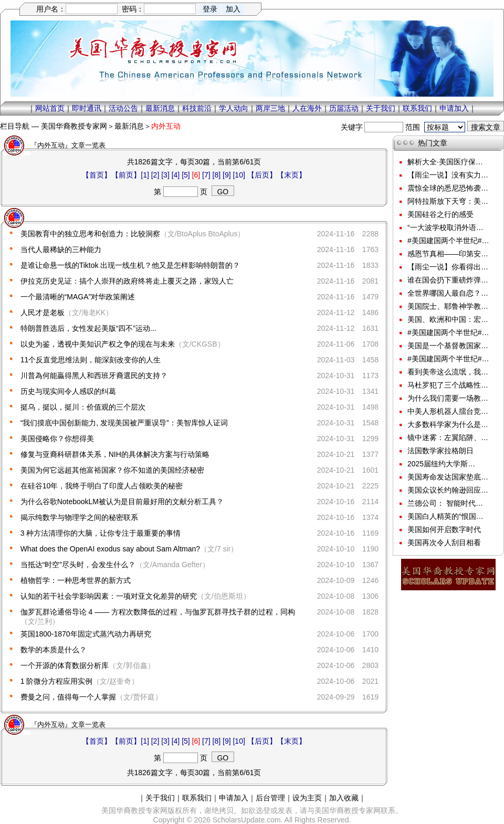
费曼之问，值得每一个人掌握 (68, 697)
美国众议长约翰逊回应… (448, 490)
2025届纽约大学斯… (441, 464)
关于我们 (381, 108)
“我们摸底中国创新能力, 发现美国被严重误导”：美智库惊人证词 (124, 423)
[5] (186, 175)
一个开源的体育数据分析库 (65, 665)
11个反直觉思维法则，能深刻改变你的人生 (91, 360)
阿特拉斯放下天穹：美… (448, 201)
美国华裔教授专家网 (74, 126)
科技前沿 (197, 108)
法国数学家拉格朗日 (440, 451)
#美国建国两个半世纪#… (448, 241)
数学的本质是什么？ (54, 650)
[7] (206, 175)
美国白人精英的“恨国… (445, 516)
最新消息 (160, 108)
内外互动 (166, 126)
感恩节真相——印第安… (448, 254)
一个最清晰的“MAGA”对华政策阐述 (78, 297)
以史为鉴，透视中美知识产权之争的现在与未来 (98, 344)
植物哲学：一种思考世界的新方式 (76, 580)
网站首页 (50, 108)
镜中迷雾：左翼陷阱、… (448, 437)
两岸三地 (270, 108)
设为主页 (307, 798)
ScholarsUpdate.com (247, 820)
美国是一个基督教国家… (448, 346)
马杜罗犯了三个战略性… (448, 385)
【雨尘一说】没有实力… (448, 175)
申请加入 (454, 108)
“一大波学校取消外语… (445, 227)
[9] (227, 175)
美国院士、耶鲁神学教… (448, 306)
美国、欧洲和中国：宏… (448, 319)
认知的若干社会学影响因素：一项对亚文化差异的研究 (109, 596)
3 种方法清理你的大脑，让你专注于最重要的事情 (101, 533)
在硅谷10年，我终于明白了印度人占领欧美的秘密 (102, 486)
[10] (239, 175)
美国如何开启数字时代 (444, 529)
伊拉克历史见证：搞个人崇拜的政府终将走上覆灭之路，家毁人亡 (127, 281)
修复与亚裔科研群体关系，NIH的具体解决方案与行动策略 (115, 454)
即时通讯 (87, 108)
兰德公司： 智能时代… (445, 503)
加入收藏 (344, 798)
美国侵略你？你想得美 (57, 439)
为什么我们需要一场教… (448, 398)
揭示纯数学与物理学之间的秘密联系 (79, 517)
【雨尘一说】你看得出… (448, 267)
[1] (145, 175)
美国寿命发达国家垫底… (448, 477)
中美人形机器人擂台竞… (448, 411)
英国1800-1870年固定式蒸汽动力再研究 (86, 634)
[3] (165, 175)
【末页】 (291, 175)
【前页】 (126, 175)
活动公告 (123, 108)
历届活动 (344, 108)
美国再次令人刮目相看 (444, 543)
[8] (217, 175)
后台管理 (270, 798)
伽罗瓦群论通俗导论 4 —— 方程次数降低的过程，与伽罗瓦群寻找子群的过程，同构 (158, 612)
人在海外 (307, 108)
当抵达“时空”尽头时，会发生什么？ (78, 565)
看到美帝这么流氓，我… (448, 372)
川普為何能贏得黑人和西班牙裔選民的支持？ (94, 376)
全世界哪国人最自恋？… (448, 293)
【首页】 (97, 175)
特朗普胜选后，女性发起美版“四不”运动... (88, 328)
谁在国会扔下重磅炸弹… (448, 280)
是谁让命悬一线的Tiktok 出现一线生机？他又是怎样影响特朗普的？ (130, 265)
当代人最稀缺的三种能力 (61, 249)
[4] (176, 175)
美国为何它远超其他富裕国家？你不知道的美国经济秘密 (112, 470)
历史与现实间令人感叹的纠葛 (68, 391)
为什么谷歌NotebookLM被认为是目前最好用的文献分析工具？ (122, 502)
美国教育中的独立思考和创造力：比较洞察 (90, 234)
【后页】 (262, 175)
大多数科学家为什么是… (448, 424)
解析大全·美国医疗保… (445, 162)
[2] (155, 175)
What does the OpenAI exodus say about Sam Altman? (110, 549)
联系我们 (417, 108)
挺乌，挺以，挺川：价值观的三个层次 (83, 407)
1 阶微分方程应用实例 (57, 681)
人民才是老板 (43, 312)
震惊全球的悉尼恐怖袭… (448, 188)
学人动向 (234, 108)
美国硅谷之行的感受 (440, 214)
